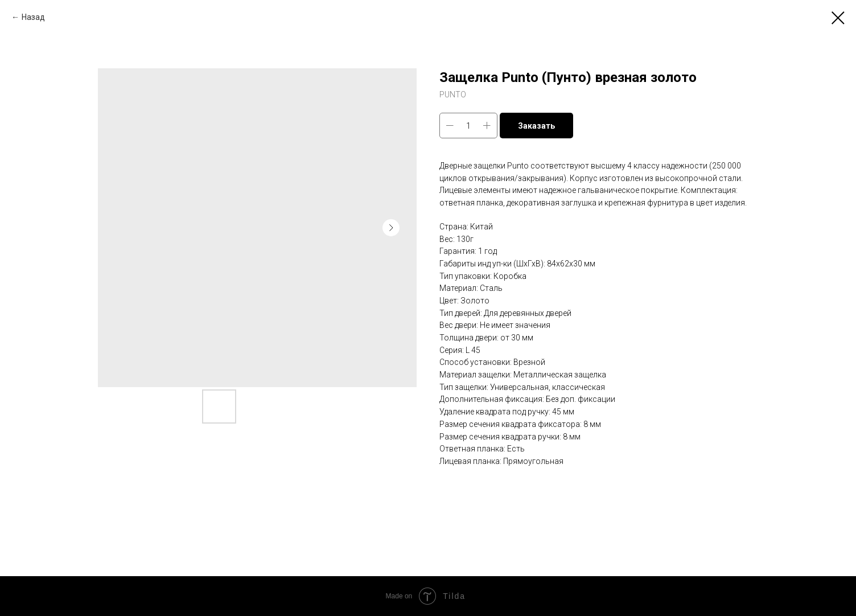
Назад (33, 17)
